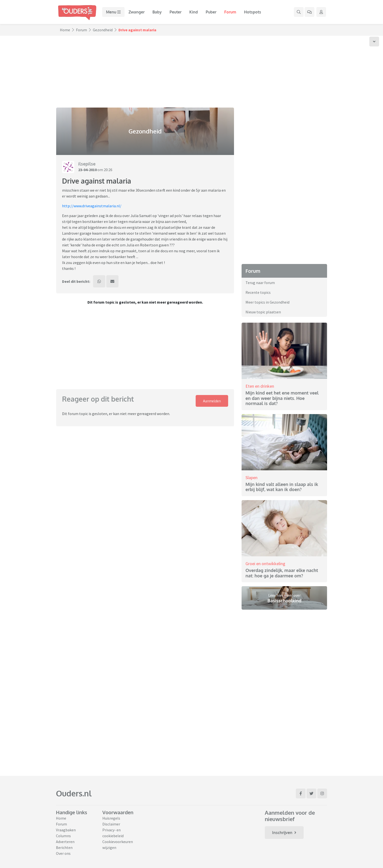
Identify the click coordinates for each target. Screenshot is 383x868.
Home (65, 30)
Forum (230, 12)
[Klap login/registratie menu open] (321, 12)
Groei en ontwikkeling (265, 564)
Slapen (251, 478)
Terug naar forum (260, 283)
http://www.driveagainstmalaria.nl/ (92, 206)
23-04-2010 (87, 170)
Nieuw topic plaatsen (263, 312)
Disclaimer (111, 824)
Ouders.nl (74, 793)
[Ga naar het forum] (309, 12)
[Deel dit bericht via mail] (112, 281)
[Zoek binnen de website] (299, 12)
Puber (211, 12)
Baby (157, 12)
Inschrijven (284, 833)
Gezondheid (103, 30)
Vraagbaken (66, 830)
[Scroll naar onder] (374, 42)
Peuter (176, 12)
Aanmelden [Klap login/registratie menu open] (212, 401)
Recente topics (258, 292)
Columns (63, 836)
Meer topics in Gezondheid (267, 302)
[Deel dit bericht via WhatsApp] (99, 281)
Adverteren (65, 842)
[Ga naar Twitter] (311, 793)
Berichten (64, 847)
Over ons (63, 853)
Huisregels (111, 818)
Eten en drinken (260, 386)
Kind (194, 12)
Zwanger (137, 12)
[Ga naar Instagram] (322, 793)
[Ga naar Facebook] (301, 793)
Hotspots (253, 12)
